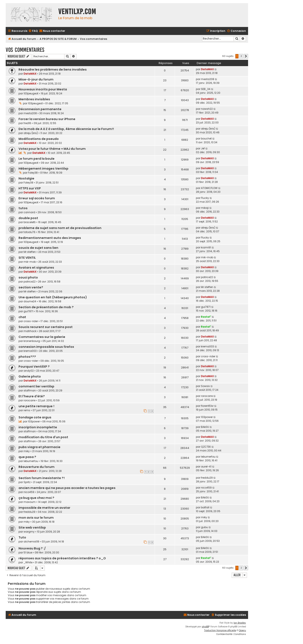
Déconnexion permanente (40, 109)
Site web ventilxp (32, 528)
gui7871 (28, 311)
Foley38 (33, 173)
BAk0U (205, 427)
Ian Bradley (240, 623)
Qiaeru (242, 630)
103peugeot (31, 93)
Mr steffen (30, 252)
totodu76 (29, 232)
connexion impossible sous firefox (46, 347)
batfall (205, 507)
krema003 (30, 351)
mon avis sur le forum (36, 518)
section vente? (31, 287)
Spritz (27, 482)
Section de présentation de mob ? (46, 307)
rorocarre (29, 400)
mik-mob (30, 262)
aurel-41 (206, 467)
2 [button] (241, 56)
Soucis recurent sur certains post (46, 327)
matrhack (30, 331)
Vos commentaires (25, 50)
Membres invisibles (34, 99)
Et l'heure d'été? (32, 396)
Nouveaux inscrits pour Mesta (43, 89)
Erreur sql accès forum (37, 198)
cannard (29, 212)
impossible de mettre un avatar (44, 508)
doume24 (30, 301)
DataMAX (30, 74)
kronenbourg (32, 341)
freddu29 (207, 478)
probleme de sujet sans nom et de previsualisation (60, 228)
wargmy (29, 532)
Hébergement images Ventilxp (43, 169)
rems (27, 410)
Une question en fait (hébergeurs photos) (53, 297)
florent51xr (207, 406)
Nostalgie (26, 178)
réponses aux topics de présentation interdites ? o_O (62, 558)
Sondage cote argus (35, 417)
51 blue (28, 552)
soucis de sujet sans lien (38, 248)
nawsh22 (207, 109)
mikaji (205, 208)
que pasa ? (27, 457)
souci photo (28, 277)
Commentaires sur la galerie (42, 337)
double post (28, 218)
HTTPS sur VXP (30, 188)
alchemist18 (31, 542)
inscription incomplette (38, 427)
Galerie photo (30, 376)
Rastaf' (206, 317)
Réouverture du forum (37, 467)
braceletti (30, 222)
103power (34, 421)
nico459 (29, 492)
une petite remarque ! (36, 406)
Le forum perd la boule (37, 159)
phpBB (205, 627)
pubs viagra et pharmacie (39, 447)
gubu (204, 527)
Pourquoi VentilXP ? (34, 367)
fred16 (27, 123)
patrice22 (30, 282)
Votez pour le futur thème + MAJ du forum (52, 149)
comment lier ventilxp (36, 386)
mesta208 (208, 79)
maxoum (30, 502)
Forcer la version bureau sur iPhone (47, 119)
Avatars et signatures (36, 268)
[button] (246, 56)
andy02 (29, 371)
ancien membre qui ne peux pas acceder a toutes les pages (67, 488)
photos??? (27, 357)
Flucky (205, 198)
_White (28, 562)
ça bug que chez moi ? (36, 498)
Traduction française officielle (220, 630)
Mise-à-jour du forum (36, 79)
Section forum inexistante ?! (42, 478)
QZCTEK (206, 447)
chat (22, 317)
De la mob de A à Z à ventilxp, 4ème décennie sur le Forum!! (66, 129)
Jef (203, 148)
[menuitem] (33, 31)
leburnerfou (31, 461)
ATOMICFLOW (209, 188)
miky (27, 451)
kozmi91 (206, 247)
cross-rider (31, 321)
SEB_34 (206, 89)
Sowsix (205, 386)
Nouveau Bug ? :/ (32, 548)
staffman (30, 390)
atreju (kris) (31, 133)
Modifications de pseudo (39, 139)
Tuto (22, 537)
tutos (23, 208)
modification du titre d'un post (43, 437)
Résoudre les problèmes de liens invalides (53, 70)
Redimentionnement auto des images (50, 238)
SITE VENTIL (27, 258)
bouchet (206, 139)
